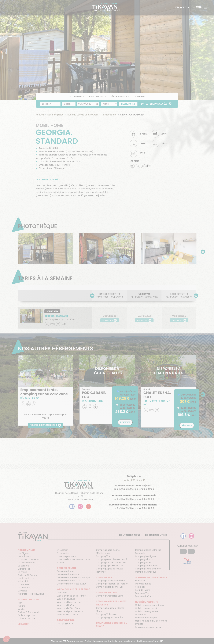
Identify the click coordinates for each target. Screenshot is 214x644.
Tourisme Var (142, 593)
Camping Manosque (146, 572)
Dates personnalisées (154, 104)
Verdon (22, 609)
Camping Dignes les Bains (110, 617)
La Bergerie (24, 566)
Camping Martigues (145, 556)
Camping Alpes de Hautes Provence (110, 570)
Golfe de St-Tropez (27, 575)
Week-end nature (66, 599)
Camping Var (103, 556)
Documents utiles (156, 535)
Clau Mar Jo (24, 569)
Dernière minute (65, 571)
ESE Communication (73, 641)
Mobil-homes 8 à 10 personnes (151, 621)
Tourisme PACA (143, 596)
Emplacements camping (148, 627)
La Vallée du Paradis (28, 559)
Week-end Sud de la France (71, 596)
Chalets (139, 624)
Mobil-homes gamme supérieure (147, 613)
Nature (21, 606)
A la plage (140, 587)
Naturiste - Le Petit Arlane (31, 594)
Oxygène (22, 591)
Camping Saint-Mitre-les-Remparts (149, 552)
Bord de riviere (143, 590)
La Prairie (23, 572)
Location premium (66, 556)
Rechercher (128, 104)
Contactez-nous (130, 535)
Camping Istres (143, 562)
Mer (20, 603)
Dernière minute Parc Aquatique (74, 577)
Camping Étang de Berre (148, 569)
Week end (62, 593)
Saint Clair (23, 581)
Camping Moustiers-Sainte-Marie (111, 610)
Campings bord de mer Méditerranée (108, 552)
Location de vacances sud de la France (73, 561)
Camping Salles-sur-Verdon (111, 581)
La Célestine (24, 588)
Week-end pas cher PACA (70, 611)
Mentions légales (127, 641)
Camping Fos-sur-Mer (147, 566)
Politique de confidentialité (150, 641)
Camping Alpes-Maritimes (110, 566)
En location (63, 550)
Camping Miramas (145, 559)
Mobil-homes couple (146, 618)
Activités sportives (27, 615)
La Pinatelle (24, 584)
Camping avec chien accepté (112, 559)
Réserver (125, 422)
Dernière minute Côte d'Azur (71, 584)
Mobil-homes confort (146, 608)
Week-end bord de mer (69, 602)
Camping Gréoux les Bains (110, 596)
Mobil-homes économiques (149, 605)
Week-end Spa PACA (68, 615)
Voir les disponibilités (44, 425)
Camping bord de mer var (110, 587)
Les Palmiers (24, 556)
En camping (63, 553)
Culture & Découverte (29, 612)
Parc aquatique (143, 584)
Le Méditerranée (26, 563)
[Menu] (202, 7)
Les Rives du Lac (26, 578)
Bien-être (140, 581)
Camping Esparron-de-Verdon (112, 584)
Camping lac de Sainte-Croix (111, 562)
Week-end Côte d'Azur (69, 608)
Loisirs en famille (26, 618)
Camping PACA (65, 623)
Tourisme (140, 96)
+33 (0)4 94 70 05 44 (134, 480)
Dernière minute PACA (68, 581)
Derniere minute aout (68, 574)
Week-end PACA (65, 605)
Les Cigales (24, 553)
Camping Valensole (106, 614)
